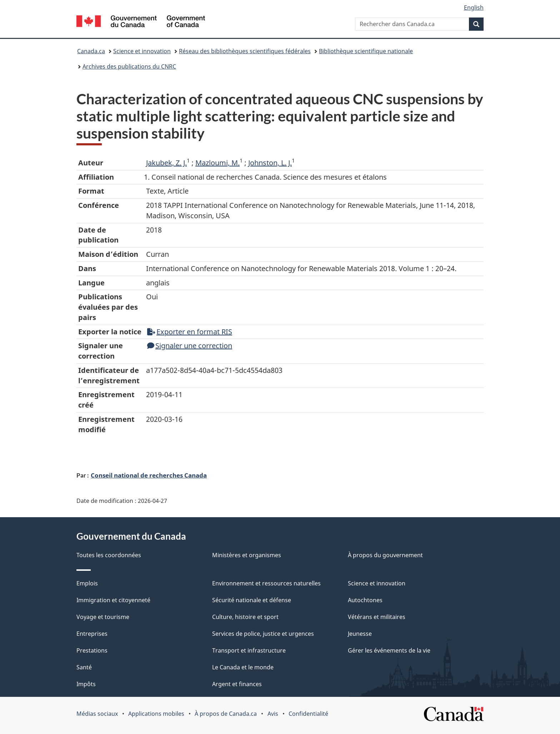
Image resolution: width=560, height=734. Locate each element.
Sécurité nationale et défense (252, 600)
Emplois (87, 583)
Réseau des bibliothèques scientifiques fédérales (245, 51)
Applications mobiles (156, 714)
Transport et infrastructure (249, 650)
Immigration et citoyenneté (113, 600)
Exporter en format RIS (190, 332)
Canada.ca (91, 51)
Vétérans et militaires (377, 617)
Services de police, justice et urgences (263, 634)
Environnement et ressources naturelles (266, 583)
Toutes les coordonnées (109, 555)
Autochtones (365, 600)
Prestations (92, 650)
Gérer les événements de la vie (389, 650)
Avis (273, 714)
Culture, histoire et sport (245, 617)
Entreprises (92, 634)
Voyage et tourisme (103, 617)
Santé (84, 667)
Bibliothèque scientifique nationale (366, 51)
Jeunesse (360, 634)
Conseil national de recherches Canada (149, 475)
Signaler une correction (190, 346)
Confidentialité (308, 714)
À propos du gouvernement (385, 555)
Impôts (86, 684)
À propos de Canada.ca (226, 714)
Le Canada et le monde (243, 667)
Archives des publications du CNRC (129, 66)
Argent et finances (237, 684)
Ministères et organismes (247, 555)
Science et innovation (142, 51)
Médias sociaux (97, 714)
